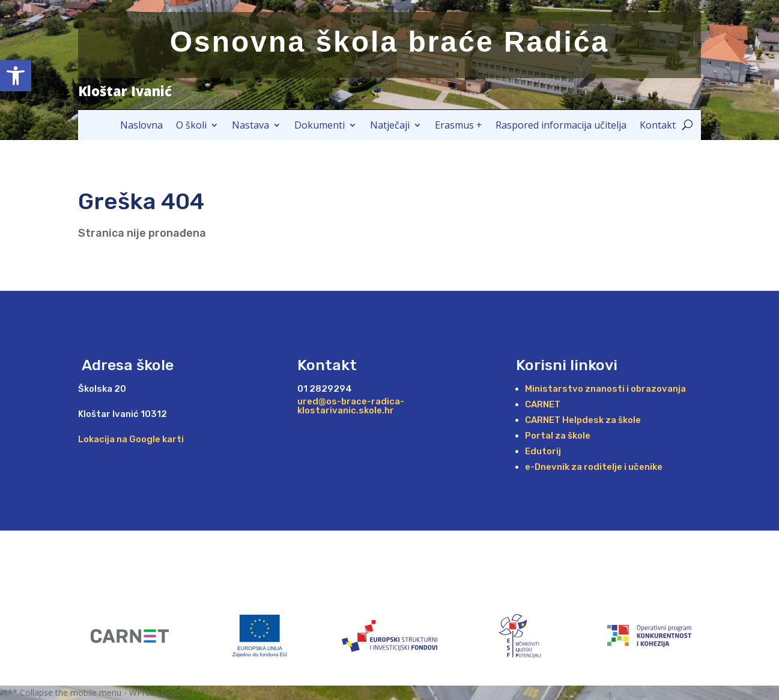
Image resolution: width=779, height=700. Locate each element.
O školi (191, 126)
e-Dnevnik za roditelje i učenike (594, 467)
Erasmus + (459, 126)
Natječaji (390, 126)
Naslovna (141, 126)
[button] (16, 76)
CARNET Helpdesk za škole (583, 420)
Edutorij (543, 451)
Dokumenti (320, 126)
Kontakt (658, 126)
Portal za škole (558, 436)
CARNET (543, 404)
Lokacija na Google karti (131, 439)
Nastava (250, 126)
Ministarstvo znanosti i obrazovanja (605, 389)
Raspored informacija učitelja (561, 126)
